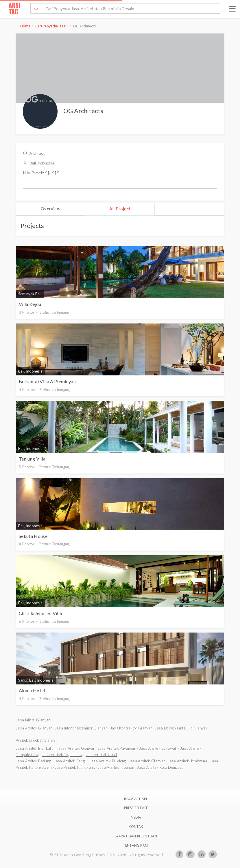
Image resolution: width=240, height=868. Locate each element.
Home (25, 26)
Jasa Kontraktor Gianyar (131, 728)
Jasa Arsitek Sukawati (158, 748)
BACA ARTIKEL (136, 799)
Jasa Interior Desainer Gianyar (81, 728)
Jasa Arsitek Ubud (101, 755)
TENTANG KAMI (136, 845)
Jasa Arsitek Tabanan (116, 767)
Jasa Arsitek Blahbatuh (36, 748)
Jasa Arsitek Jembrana (187, 761)
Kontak (136, 827)
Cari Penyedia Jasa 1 (52, 26)
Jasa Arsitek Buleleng (108, 761)
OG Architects (83, 111)
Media (136, 817)
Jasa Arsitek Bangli (70, 761)
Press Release (136, 808)
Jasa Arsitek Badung (33, 761)
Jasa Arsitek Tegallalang (62, 755)
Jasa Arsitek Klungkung (75, 767)
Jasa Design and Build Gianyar (181, 728)
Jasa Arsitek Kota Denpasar (161, 767)
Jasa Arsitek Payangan (117, 748)
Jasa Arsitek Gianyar (34, 728)
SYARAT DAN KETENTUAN (136, 836)
